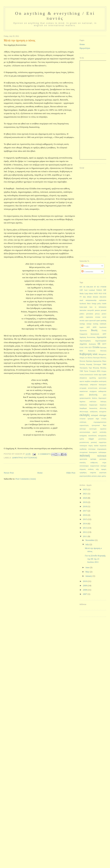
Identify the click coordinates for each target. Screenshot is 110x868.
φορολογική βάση (85, 476)
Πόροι (104, 361)
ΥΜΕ (81, 371)
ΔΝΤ (104, 334)
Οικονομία (96, 358)
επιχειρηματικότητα (100, 422)
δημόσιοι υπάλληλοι (88, 402)
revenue (98, 317)
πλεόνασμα (92, 449)
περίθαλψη (83, 449)
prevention (90, 314)
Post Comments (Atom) (26, 479)
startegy (82, 324)
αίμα (100, 375)
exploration (103, 300)
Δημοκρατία (101, 337)
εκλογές (85, 415)
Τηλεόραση (84, 368)
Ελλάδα (96, 347)
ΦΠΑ (99, 371)
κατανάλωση (92, 436)
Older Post (71, 473)
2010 (85, 581)
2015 (85, 519)
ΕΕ (99, 344)
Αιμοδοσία (103, 327)
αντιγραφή (83, 388)
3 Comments (44, 454)
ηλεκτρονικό (96, 425)
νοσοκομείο (83, 446)
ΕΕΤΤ (104, 344)
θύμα (105, 425)
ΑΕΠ (88, 327)
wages (82, 327)
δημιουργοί (102, 398)
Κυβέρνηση (86, 354)
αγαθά (104, 375)
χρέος (104, 476)
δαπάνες (95, 398)
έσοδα (96, 375)
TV (81, 297)
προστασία (83, 459)
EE (84, 287)
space (87, 320)
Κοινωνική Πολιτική (97, 351)
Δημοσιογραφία (101, 341)
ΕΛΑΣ (82, 347)
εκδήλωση (94, 411)
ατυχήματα (93, 391)
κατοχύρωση (102, 436)
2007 (85, 594)
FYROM (103, 287)
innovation (83, 310)
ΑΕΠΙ (94, 327)
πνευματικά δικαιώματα (88, 452)
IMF (105, 290)
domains (95, 297)
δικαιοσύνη (93, 408)
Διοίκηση (92, 344)
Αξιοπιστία (83, 331)
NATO (96, 294)
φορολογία (103, 473)
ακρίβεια (88, 381)
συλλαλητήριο (84, 466)
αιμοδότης (93, 378)
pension (97, 310)
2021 (85, 494)
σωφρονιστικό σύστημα (98, 466)
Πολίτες (103, 358)
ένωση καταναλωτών (86, 375)
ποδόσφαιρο (102, 452)
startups (89, 324)
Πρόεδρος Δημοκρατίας (94, 361)
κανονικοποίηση (85, 432)
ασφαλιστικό (84, 391)
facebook (83, 304)
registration (89, 317)
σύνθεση (91, 469)
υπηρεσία (93, 473)
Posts (85, 266)
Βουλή (94, 330)
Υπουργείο (93, 371)
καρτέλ (95, 432)
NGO (100, 294)
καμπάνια (103, 429)
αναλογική (103, 381)
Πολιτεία (82, 361)
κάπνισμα (83, 429)
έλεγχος (104, 371)
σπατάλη (83, 463)
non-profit (91, 310)
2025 (85, 489)
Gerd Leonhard (90, 290)
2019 (85, 502)
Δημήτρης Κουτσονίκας (25, 458)
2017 (85, 511)
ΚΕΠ (81, 351)
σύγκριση (83, 469)
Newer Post (9, 473)
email (81, 300)
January (89, 576)
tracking (96, 324)
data (84, 297)
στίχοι (104, 463)
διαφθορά (83, 408)
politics (82, 314)
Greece (99, 290)
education (103, 297)
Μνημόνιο (102, 354)
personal (104, 310)
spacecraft (93, 320)
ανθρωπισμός (84, 385)
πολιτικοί (102, 456)
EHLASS (90, 287)
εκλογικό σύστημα (99, 415)
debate (89, 297)
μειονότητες (102, 439)
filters (89, 304)
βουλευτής (93, 395)
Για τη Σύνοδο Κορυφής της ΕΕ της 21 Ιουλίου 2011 (95, 559)
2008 (85, 590)
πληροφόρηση (102, 449)
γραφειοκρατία (85, 398)
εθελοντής (103, 408)
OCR (105, 294)
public (82, 317)
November (90, 540)
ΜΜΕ (95, 354)
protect (104, 314)
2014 (85, 524)
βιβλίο (82, 395)
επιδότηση (83, 422)
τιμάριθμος (83, 473)
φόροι (99, 476)
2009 (85, 585)
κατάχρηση (83, 436)
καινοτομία (93, 429)
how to (93, 307)
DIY (81, 287)
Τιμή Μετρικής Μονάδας (97, 368)
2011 (85, 536)
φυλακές (94, 476)
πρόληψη (93, 459)
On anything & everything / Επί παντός (55, 16)
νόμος (91, 446)
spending (103, 320)
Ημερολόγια (85, 48)
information (102, 307)
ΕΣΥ (90, 347)
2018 (85, 506)
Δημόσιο (83, 344)
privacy (97, 314)
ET (95, 287)
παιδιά (96, 446)
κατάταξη (103, 432)
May (88, 572)
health (104, 304)
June (88, 567)
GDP (81, 290)
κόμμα (91, 439)
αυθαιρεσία (102, 391)
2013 (85, 528)
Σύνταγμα (97, 364)
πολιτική (85, 456)
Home (40, 473)
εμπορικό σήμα (93, 419)
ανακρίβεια (95, 381)
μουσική (94, 442)
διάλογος (103, 402)
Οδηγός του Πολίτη (86, 358)
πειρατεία (103, 446)
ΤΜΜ (104, 364)
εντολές (104, 419)
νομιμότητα (103, 442)
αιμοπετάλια (102, 378)
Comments (87, 271)
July (87, 544)
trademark (103, 324)
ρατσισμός (103, 459)
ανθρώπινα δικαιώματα (98, 385)
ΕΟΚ (86, 347)
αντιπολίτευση (93, 388)
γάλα (105, 395)
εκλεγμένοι (103, 412)
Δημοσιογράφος (85, 341)
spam (98, 320)
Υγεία (86, 371)
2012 (85, 532)
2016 (85, 515)
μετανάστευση (84, 442)
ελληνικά (83, 419)
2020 (85, 498)
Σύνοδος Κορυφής (86, 364)
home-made (83, 307)
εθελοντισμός (84, 412)
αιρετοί (82, 381)
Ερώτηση (103, 347)
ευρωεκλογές (84, 425)
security (82, 320)
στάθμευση (94, 463)
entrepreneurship (91, 300)
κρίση (82, 439)
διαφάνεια (103, 405)
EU (98, 287)
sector (104, 317)
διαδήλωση (83, 405)
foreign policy (97, 304)
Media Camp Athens (86, 294)
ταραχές (104, 469)
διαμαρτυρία (93, 405)
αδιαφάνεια (83, 378)
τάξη (97, 469)
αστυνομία (103, 388)
